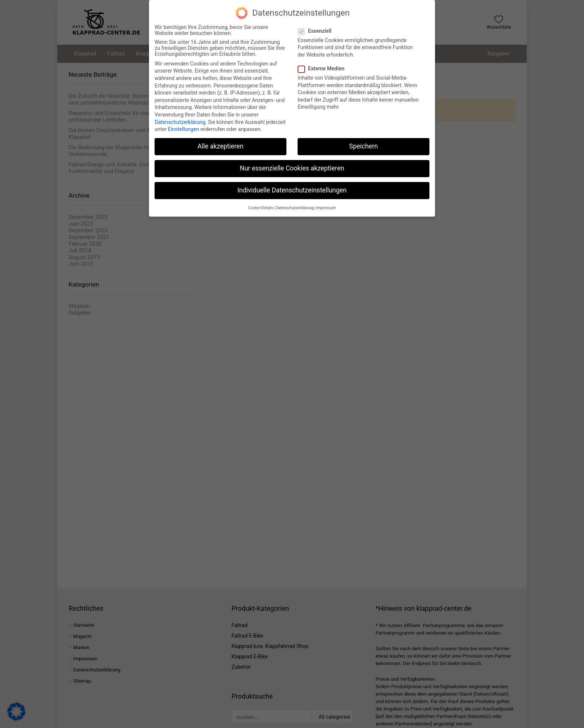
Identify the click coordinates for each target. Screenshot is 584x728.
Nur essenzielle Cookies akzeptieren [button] (292, 167)
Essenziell (318, 29)
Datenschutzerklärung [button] (295, 206)
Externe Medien (324, 67)
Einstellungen (184, 128)
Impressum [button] (326, 206)
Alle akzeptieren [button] (220, 145)
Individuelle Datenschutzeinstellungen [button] (292, 189)
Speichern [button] (363, 145)
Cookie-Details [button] (261, 206)
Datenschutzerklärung (180, 120)
